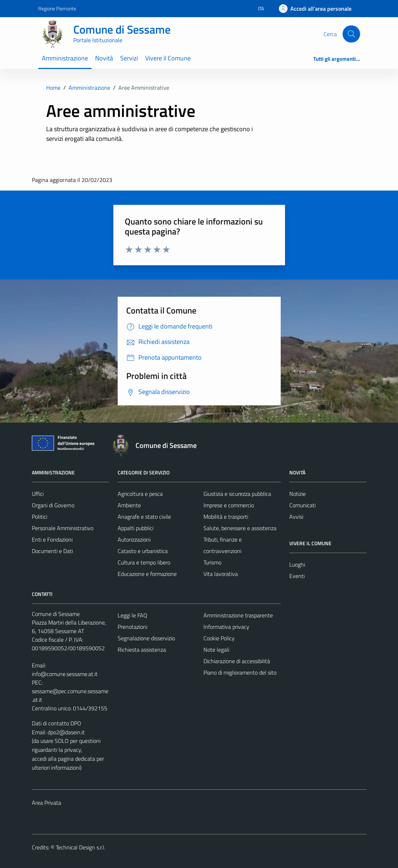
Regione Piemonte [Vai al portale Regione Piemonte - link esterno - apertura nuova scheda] (57, 8)
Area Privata (46, 803)
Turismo (212, 562)
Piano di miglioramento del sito (240, 672)
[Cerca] (351, 34)
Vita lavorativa (221, 574)
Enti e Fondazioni (52, 539)
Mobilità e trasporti (226, 517)
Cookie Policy (219, 638)
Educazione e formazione (147, 574)
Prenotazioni (132, 627)
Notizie (298, 494)
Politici (40, 517)
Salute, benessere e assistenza (240, 528)
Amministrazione (65, 58)
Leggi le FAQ (132, 615)
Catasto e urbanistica (143, 551)
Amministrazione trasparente (238, 615)
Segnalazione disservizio (146, 638)
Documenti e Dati (52, 551)
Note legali (216, 650)
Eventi (297, 576)
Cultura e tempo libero (144, 562)
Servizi (129, 58)
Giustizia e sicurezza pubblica (237, 494)
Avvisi (296, 517)
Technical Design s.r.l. (80, 847)
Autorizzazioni (134, 539)
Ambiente (129, 505)
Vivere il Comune (168, 58)
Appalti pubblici (136, 528)
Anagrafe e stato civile (144, 517)
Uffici (38, 494)
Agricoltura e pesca (140, 494)
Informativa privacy (226, 627)
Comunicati (303, 505)
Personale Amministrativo (63, 528)
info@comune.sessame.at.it (65, 674)
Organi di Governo (53, 505)
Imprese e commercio (229, 505)
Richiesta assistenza (142, 650)
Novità (104, 58)
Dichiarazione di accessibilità (237, 661)
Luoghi (297, 564)
